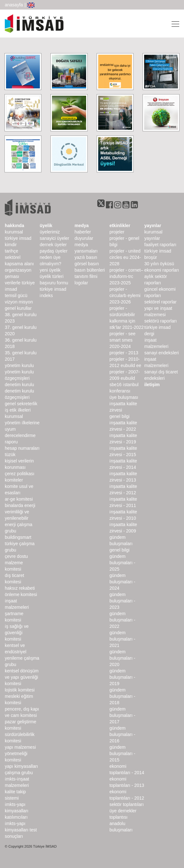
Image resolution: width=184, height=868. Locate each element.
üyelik (46, 226)
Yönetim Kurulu (19, 365)
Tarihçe (11, 251)
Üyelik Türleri (52, 276)
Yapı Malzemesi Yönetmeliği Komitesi (20, 753)
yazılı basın (86, 257)
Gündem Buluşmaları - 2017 (122, 715)
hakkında (15, 226)
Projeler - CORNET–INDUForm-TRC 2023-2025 (126, 276)
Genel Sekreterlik (21, 404)
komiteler (14, 480)
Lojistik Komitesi (20, 690)
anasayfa (14, 5)
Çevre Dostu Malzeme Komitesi (16, 563)
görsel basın (87, 264)
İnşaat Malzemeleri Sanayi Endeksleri (162, 346)
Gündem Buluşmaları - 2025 (122, 563)
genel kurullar (18, 308)
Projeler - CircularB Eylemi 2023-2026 (125, 295)
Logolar (81, 283)
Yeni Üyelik (50, 270)
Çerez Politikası (20, 474)
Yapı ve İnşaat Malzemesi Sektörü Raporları (161, 315)
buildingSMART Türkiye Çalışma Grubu (20, 544)
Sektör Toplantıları (126, 804)
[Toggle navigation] (173, 24)
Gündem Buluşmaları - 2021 (122, 639)
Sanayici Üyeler (54, 238)
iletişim (152, 385)
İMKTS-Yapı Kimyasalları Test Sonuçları (21, 830)
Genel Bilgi (119, 416)
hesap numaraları (22, 448)
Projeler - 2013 (124, 353)
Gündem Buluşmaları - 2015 (122, 753)
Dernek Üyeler (53, 245)
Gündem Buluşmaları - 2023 (122, 601)
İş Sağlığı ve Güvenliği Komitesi (17, 633)
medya (82, 226)
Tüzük (10, 455)
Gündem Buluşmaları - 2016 (122, 734)
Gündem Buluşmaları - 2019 (122, 677)
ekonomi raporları (162, 270)
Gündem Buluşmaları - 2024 (122, 582)
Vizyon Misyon (19, 302)
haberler (83, 232)
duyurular (84, 238)
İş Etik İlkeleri (18, 410)
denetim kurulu (19, 385)
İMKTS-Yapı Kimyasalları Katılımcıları (17, 811)
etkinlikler (120, 226)
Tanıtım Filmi (86, 276)
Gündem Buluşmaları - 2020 (122, 658)
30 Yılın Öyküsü (159, 264)
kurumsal (14, 232)
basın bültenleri (90, 270)
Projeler (117, 232)
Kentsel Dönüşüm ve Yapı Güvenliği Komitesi (22, 677)
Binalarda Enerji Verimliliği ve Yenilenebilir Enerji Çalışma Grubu (20, 518)
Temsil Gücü (16, 295)
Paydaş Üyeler (53, 251)
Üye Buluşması (124, 397)
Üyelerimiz (50, 232)
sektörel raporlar (161, 302)
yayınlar (153, 226)
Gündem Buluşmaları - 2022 (122, 620)
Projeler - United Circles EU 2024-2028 (125, 257)
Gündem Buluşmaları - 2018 (122, 696)
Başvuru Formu (54, 283)
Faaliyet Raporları (160, 245)
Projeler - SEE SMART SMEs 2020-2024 (122, 340)
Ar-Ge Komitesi (19, 499)
